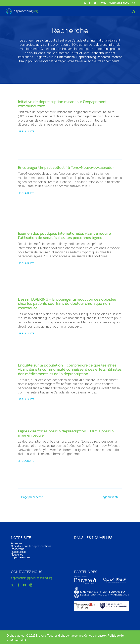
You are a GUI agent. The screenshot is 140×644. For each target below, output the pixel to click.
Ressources (18, 552)
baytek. (103, 636)
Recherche (18, 549)
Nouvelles (17, 555)
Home (103, 3)
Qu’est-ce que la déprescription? (31, 546)
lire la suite (26, 131)
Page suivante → (111, 497)
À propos (17, 543)
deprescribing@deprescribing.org (32, 578)
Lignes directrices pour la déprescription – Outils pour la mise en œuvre (66, 433)
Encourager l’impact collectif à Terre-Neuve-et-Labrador (66, 167)
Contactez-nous (119, 3)
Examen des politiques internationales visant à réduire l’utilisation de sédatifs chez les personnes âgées (64, 236)
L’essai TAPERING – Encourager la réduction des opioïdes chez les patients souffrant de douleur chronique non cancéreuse (67, 304)
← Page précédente (30, 497)
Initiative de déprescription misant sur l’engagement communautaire (62, 104)
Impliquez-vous (21, 557)
